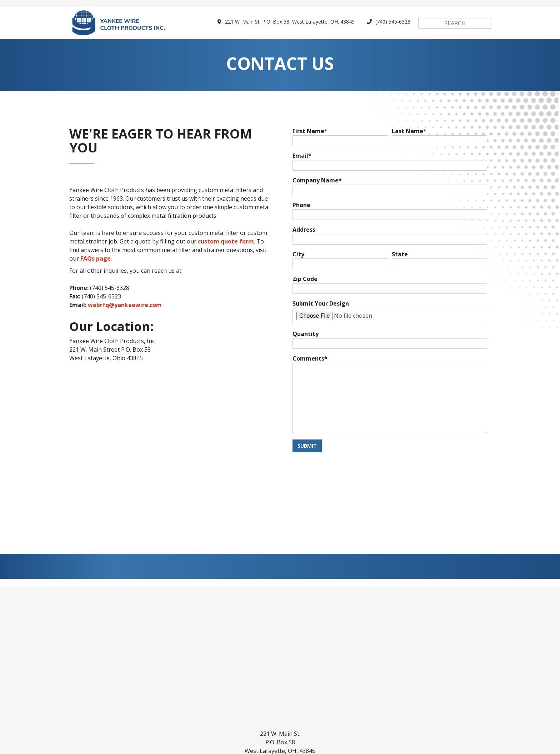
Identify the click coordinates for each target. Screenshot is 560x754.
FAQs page (96, 261)
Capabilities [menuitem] (226, 720)
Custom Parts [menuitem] (130, 720)
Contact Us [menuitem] (434, 720)
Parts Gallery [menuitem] (179, 720)
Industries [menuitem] (331, 720)
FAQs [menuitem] (363, 720)
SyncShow (352, 744)
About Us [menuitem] (394, 720)
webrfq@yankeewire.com (125, 308)
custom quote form (226, 244)
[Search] (455, 23)
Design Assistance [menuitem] (280, 720)
